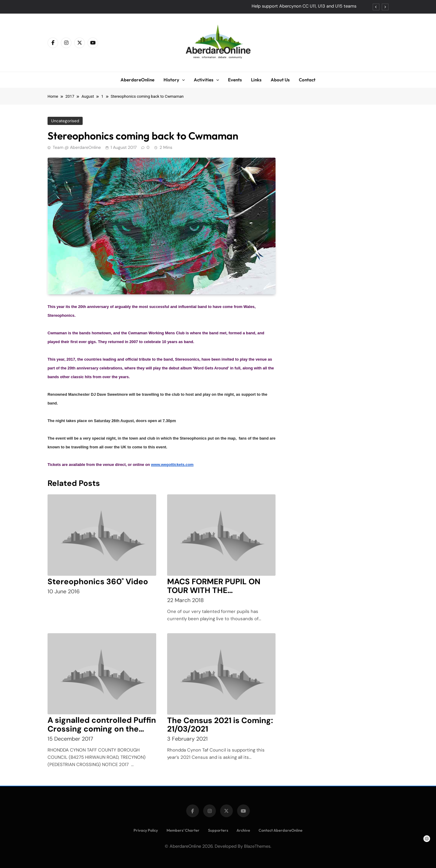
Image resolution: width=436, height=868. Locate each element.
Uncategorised (65, 121)
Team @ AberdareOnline (77, 147)
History (171, 80)
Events (235, 80)
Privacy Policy (146, 830)
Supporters (218, 830)
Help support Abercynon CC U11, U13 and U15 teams (304, 6)
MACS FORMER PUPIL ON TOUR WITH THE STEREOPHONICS (214, 590)
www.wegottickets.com (172, 465)
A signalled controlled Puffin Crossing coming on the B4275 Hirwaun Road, (102, 729)
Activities (204, 80)
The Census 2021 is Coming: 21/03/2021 (220, 725)
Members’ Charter (183, 830)
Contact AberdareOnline (281, 830)
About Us (280, 80)
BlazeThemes (257, 846)
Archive (243, 830)
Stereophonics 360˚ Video (98, 581)
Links (256, 80)
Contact (307, 80)
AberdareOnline (137, 80)
